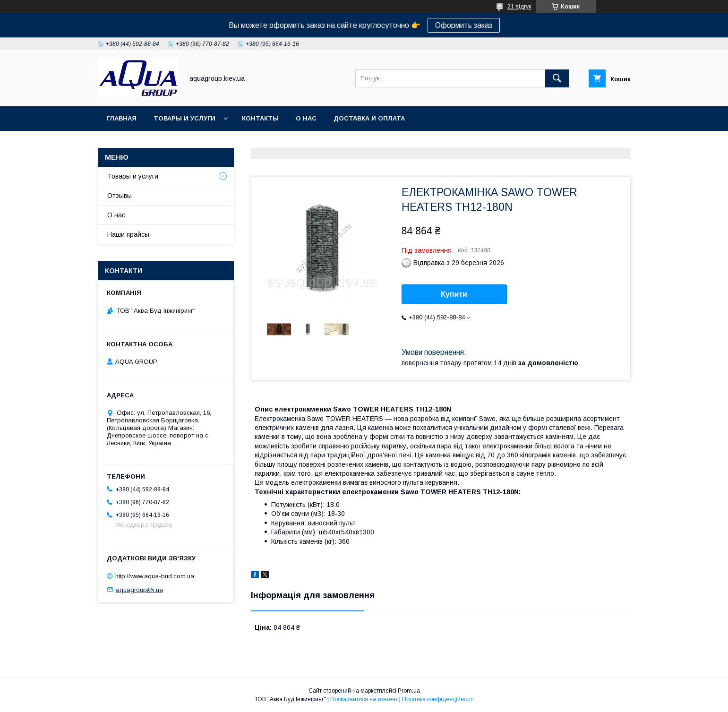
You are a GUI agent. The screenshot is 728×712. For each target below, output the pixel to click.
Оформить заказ (464, 25)
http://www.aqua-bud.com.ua (155, 576)
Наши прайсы (128, 234)
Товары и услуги (184, 118)
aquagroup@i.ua (139, 589)
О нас (306, 118)
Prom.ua (409, 691)
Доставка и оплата (369, 118)
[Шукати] (557, 78)
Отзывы (120, 196)
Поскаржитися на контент (364, 699)
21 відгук (519, 7)
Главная (121, 118)
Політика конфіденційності (438, 699)
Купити (454, 294)
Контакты (260, 118)
